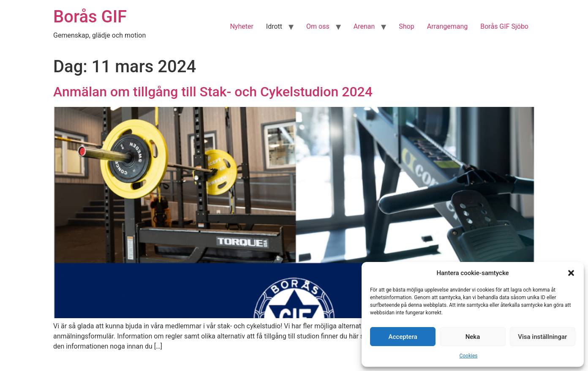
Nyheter (241, 26)
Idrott (274, 26)
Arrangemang (448, 26)
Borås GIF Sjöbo (504, 26)
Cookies (468, 356)
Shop (406, 26)
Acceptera (403, 337)
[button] (571, 273)
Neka (473, 337)
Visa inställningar (542, 337)
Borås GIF (90, 17)
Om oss (318, 26)
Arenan (364, 26)
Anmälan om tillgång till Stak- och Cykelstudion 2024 (213, 92)
